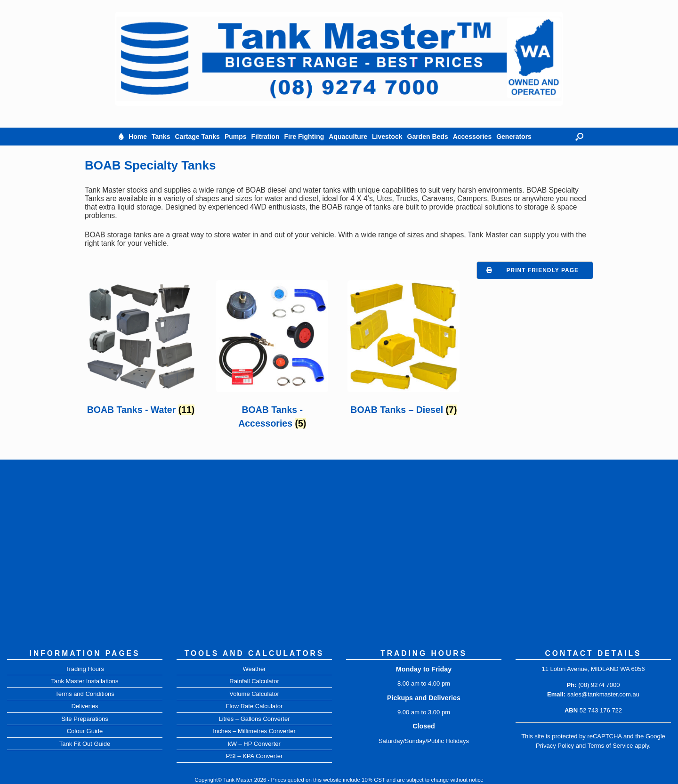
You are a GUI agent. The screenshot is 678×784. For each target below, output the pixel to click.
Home (138, 137)
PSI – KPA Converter (254, 756)
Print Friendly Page (543, 270)
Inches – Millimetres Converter (254, 731)
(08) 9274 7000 (599, 685)
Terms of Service (610, 746)
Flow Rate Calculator (254, 706)
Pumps (236, 137)
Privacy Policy (555, 746)
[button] (579, 137)
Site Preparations (85, 719)
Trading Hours (85, 669)
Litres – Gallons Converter (254, 719)
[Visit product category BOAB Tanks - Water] (141, 351)
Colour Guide (85, 731)
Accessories (472, 137)
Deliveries (85, 706)
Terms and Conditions (85, 694)
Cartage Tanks (197, 137)
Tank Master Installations (85, 681)
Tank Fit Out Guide (85, 744)
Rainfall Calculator (254, 681)
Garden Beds (428, 137)
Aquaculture (348, 137)
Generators (514, 137)
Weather (254, 669)
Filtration (266, 137)
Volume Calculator (254, 694)
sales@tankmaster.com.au (603, 694)
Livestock (387, 137)
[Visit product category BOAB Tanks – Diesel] (404, 351)
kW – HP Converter (254, 744)
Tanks (161, 137)
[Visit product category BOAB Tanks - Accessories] (272, 358)
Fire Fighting (304, 137)
